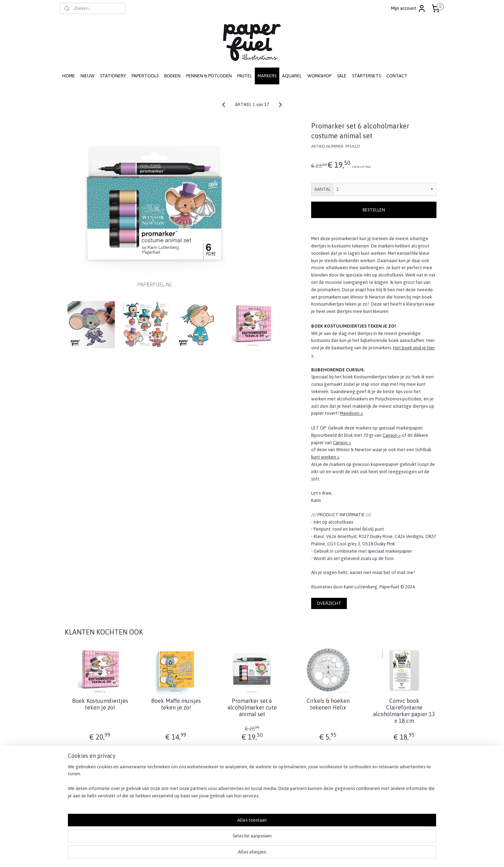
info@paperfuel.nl (248, 820)
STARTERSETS (366, 76)
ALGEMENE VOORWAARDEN (399, 805)
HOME (69, 76)
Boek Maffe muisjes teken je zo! (176, 704)
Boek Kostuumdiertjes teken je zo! (100, 704)
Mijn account (408, 8)
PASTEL (245, 76)
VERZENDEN (383, 783)
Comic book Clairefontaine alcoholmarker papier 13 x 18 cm (404, 711)
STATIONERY (113, 76)
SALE (342, 76)
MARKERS (267, 76)
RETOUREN (382, 791)
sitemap (228, 854)
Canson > (392, 435)
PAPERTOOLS (145, 76)
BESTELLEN (374, 210)
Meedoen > (351, 413)
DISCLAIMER (382, 813)
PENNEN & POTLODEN (209, 76)
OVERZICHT (329, 603)
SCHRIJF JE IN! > (78, 798)
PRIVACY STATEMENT (392, 798)
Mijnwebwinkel (320, 854)
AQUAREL (292, 76)
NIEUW (87, 76)
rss (240, 854)
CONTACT (397, 76)
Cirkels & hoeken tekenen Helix (328, 704)
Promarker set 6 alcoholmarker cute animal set (252, 707)
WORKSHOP (319, 76)
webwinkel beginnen (263, 854)
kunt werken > (325, 457)
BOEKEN (172, 76)
